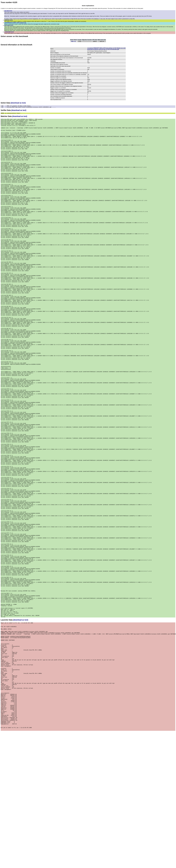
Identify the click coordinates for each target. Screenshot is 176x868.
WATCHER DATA (9, 25)
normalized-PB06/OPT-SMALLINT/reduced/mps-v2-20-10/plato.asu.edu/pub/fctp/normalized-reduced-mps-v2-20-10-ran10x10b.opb (106, 49)
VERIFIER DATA (9, 20)
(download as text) (18, 103)
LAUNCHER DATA (9, 32)
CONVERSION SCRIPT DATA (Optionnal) (15, 23)
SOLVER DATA (8, 11)
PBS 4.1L (74, 41)
